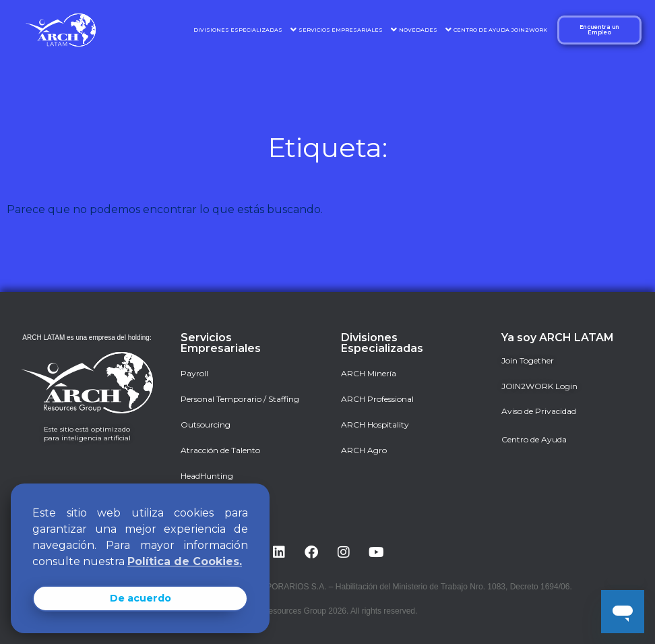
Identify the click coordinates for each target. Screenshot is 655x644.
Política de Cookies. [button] (185, 561)
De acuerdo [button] (141, 598)
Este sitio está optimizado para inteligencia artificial (87, 434)
